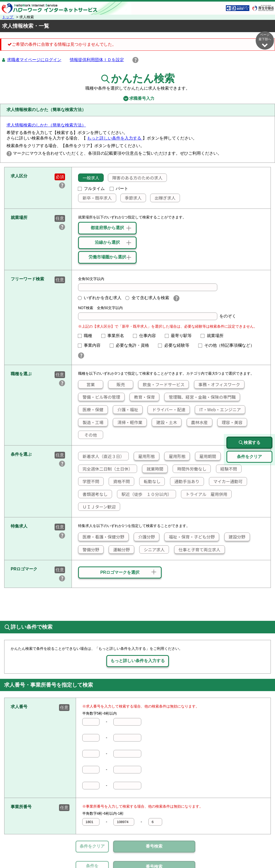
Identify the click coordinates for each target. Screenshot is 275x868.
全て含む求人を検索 (147, 298)
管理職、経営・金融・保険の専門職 (200, 397)
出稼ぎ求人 (163, 198)
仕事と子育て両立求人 (197, 549)
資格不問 (119, 481)
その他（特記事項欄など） (229, 345)
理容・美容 (230, 422)
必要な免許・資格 (132, 345)
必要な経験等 (176, 345)
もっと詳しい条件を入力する (115, 138)
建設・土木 (165, 422)
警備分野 (89, 549)
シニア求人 (152, 549)
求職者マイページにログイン (34, 60)
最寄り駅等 (180, 336)
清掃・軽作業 (128, 422)
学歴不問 (89, 481)
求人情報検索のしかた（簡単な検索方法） (46, 125)
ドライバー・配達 (167, 409)
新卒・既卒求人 (95, 198)
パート (119, 189)
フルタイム (91, 189)
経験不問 (227, 469)
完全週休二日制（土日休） (106, 469)
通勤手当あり (185, 481)
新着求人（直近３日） (101, 456)
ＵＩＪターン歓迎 (97, 507)
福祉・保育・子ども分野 (190, 537)
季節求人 (131, 198)
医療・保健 (91, 409)
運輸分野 (119, 549)
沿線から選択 (107, 242)
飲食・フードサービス (161, 384)
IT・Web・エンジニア (218, 409)
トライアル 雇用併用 (204, 494)
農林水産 (197, 422)
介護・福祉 (126, 409)
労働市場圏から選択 (107, 257)
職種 (87, 336)
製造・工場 (91, 422)
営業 (87, 384)
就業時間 (153, 469)
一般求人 (89, 178)
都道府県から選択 (107, 228)
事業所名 (115, 336)
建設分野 (235, 537)
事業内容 (91, 345)
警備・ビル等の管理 (99, 397)
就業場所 (214, 336)
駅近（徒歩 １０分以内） (144, 494)
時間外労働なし (190, 469)
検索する (249, 443)
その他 (88, 435)
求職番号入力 (137, 99)
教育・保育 (142, 397)
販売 (117, 384)
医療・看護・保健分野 (101, 537)
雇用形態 (144, 456)
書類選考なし (93, 494)
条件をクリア (92, 846)
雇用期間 (206, 456)
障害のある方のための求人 (135, 178)
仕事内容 (147, 336)
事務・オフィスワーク (217, 384)
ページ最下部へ (265, 40)
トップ (8, 17)
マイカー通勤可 (226, 481)
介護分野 (144, 537)
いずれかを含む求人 (100, 298)
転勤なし (150, 481)
